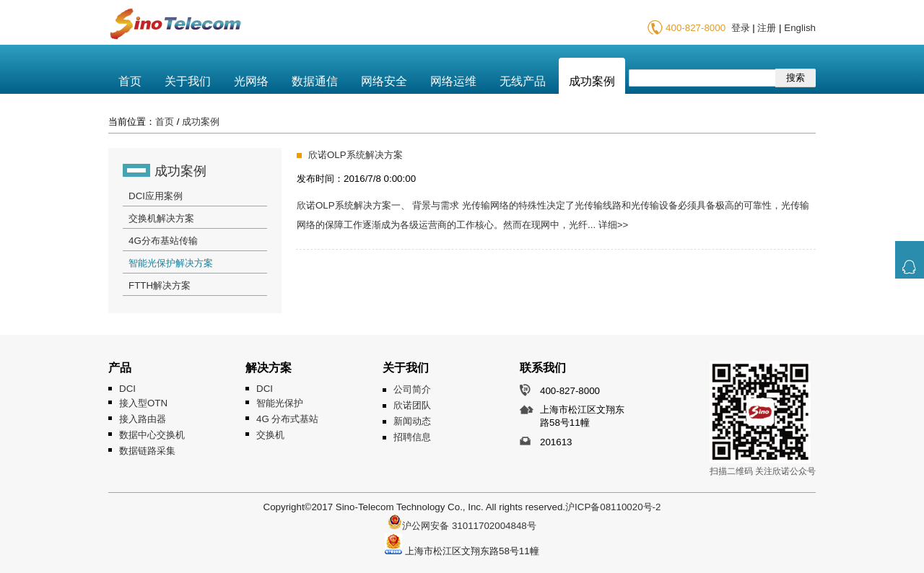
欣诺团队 (412, 405)
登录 (741, 28)
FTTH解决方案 (160, 285)
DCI (127, 389)
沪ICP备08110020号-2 (613, 507)
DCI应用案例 (156, 196)
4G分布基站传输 (163, 241)
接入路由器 (143, 419)
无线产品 (523, 81)
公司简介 (412, 389)
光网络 (251, 81)
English (800, 28)
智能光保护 (280, 403)
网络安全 (384, 81)
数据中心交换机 (152, 435)
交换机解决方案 (161, 218)
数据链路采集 (147, 451)
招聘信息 (412, 437)
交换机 (270, 435)
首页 (130, 81)
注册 (767, 28)
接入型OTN (143, 403)
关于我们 (188, 81)
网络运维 (453, 81)
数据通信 (315, 81)
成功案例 (592, 81)
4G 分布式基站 (287, 419)
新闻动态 (412, 421)
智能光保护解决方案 (171, 263)
